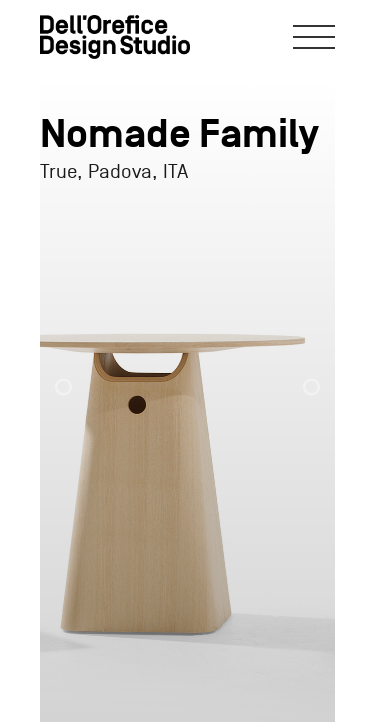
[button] (81, 377)
